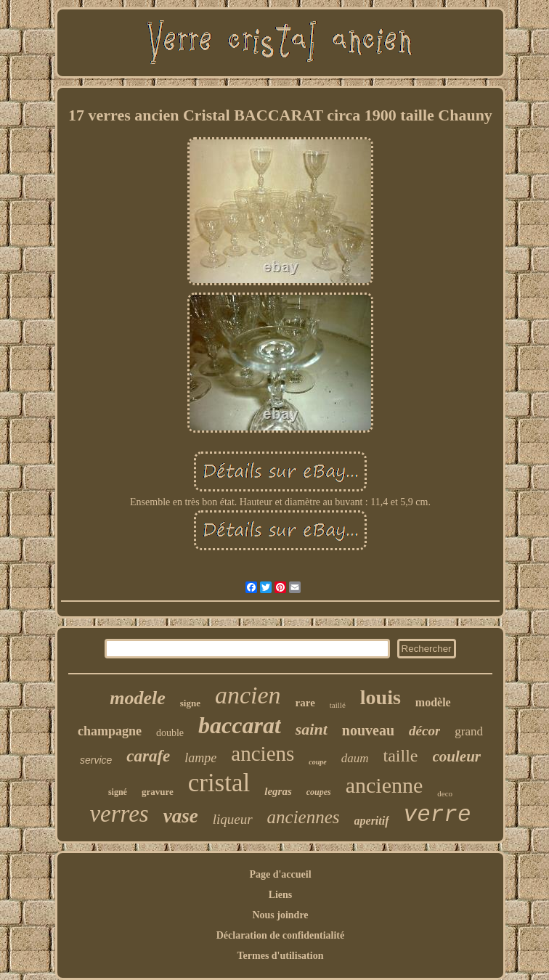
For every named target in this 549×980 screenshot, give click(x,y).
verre (438, 815)
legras (278, 791)
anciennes (304, 817)
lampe (200, 758)
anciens (263, 754)
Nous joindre (280, 915)
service (96, 760)
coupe (317, 762)
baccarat (240, 725)
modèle (433, 702)
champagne (110, 731)
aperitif (372, 821)
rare (305, 703)
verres (119, 814)
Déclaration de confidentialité (281, 935)
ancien (248, 695)
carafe (148, 756)
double (170, 733)
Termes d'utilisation (281, 956)
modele (138, 698)
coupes (319, 792)
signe (190, 703)
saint (312, 729)
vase (181, 816)
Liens (281, 895)
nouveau (368, 730)
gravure (158, 792)
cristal (219, 783)
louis (381, 697)
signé (118, 792)
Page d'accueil (280, 874)
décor (424, 731)
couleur (457, 756)
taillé (338, 705)
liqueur (233, 819)
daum (355, 758)
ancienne (385, 785)
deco (445, 793)
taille (401, 756)
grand (469, 731)
